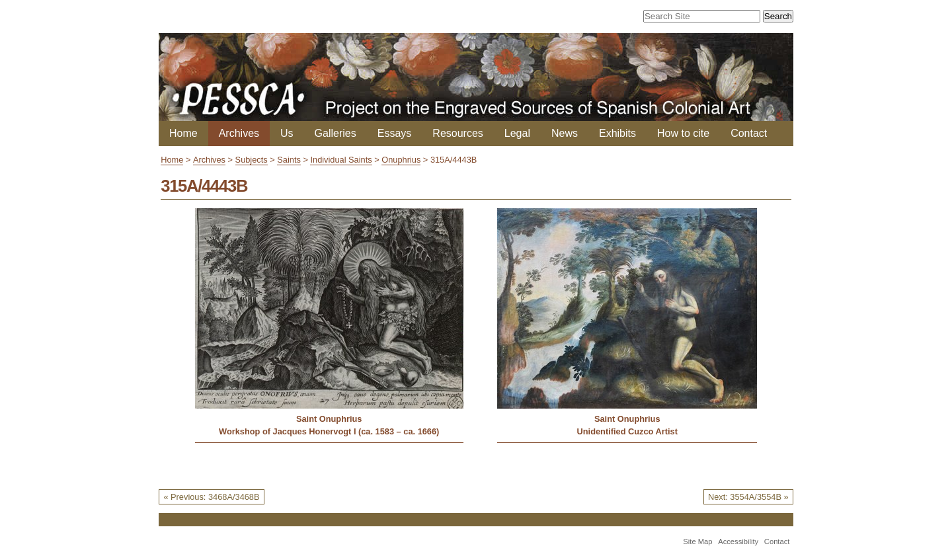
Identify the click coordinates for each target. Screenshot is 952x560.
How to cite (683, 133)
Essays (395, 133)
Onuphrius (401, 160)
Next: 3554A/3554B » (748, 497)
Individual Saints (341, 160)
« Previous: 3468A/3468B (211, 497)
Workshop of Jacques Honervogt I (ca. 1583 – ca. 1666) (329, 431)
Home (183, 133)
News (565, 133)
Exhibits (617, 133)
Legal (517, 133)
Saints (289, 160)
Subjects (252, 160)
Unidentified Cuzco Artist (627, 431)
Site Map (697, 541)
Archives (239, 133)
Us (287, 133)
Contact (749, 133)
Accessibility (738, 541)
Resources (457, 133)
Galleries (336, 133)
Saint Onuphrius (329, 419)
